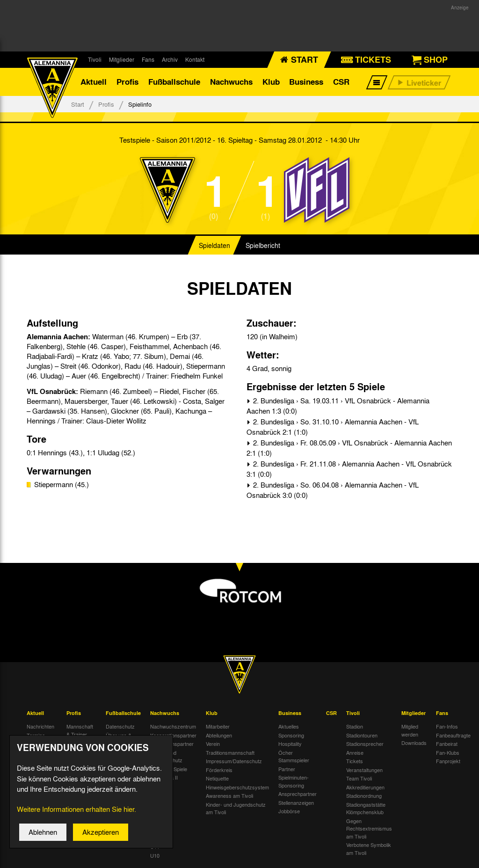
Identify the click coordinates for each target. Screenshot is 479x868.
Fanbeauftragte (453, 735)
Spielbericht (263, 245)
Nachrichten (40, 726)
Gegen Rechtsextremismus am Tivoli (369, 828)
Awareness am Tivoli (229, 795)
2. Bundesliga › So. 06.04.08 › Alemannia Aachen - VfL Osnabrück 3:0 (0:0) (333, 490)
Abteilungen (219, 735)
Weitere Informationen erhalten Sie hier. (76, 815)
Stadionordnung (364, 795)
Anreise (355, 752)
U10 (155, 855)
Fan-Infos (447, 726)
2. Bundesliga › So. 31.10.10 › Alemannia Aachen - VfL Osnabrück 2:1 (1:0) (333, 427)
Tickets (355, 761)
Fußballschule (174, 82)
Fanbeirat (447, 744)
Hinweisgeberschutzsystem (237, 787)
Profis (127, 82)
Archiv (170, 59)
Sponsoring (291, 735)
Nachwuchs (231, 82)
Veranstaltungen (364, 770)
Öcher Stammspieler (294, 756)
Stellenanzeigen (296, 802)
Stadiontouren (362, 735)
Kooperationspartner (173, 735)
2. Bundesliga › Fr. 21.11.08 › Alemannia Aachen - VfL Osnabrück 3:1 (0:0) (349, 469)
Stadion (355, 726)
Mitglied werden (410, 730)
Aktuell (94, 82)
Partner (287, 769)
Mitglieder (122, 59)
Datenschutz (120, 726)
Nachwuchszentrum (173, 726)
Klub (271, 82)
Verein (213, 744)
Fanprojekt (448, 761)
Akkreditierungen (365, 787)
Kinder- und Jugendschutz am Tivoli (236, 808)
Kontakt (195, 59)
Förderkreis (219, 770)
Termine (36, 735)
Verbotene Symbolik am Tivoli (369, 849)
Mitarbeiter (218, 726)
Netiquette (217, 778)
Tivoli (95, 59)
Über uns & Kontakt (119, 739)
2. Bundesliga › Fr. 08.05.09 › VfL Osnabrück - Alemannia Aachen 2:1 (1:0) (349, 448)
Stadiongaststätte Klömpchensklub (366, 808)
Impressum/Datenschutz (234, 761)
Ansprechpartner (298, 794)
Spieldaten (214, 245)
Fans (148, 59)
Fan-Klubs (448, 752)
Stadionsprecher (365, 744)
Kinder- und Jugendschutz (166, 756)
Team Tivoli (359, 778)
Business (306, 82)
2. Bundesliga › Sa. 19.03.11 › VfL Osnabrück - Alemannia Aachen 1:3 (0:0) (338, 406)
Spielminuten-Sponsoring (294, 781)
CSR (341, 82)
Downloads (414, 743)
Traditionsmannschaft (230, 752)
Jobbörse (289, 811)
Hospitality (290, 744)
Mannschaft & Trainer (80, 730)
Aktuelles (289, 726)
